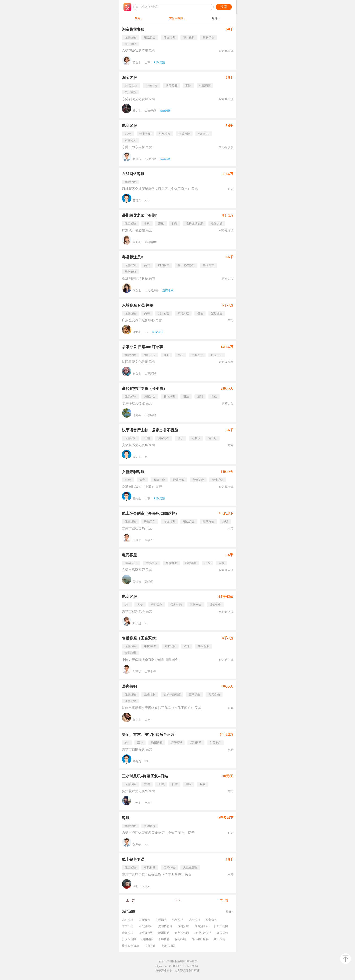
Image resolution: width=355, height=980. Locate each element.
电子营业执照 (164, 971)
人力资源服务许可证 (187, 971)
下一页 (224, 900)
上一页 (130, 900)
